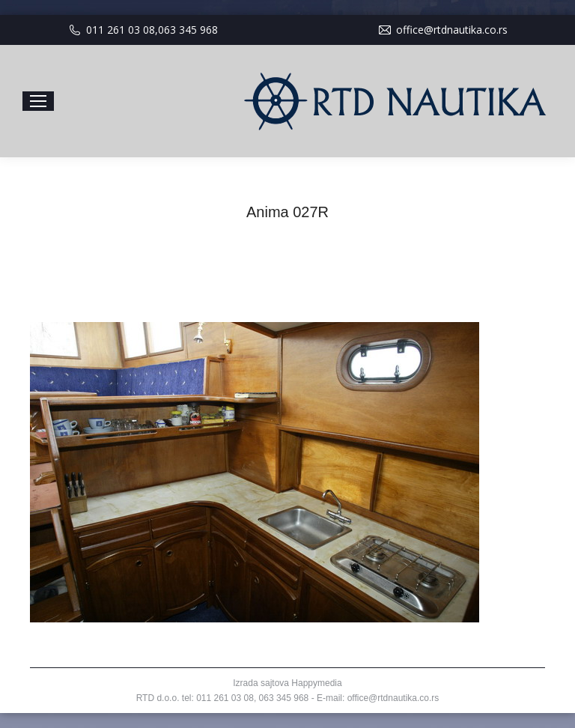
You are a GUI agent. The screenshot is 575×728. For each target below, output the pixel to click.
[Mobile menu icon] (38, 101)
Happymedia (316, 683)
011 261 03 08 (121, 30)
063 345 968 (188, 30)
